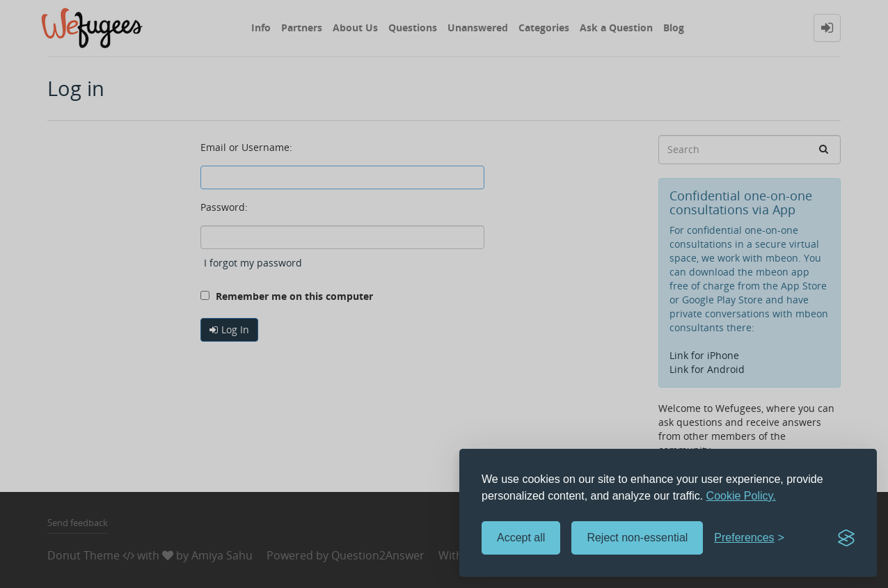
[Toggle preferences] (749, 538)
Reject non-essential (637, 538)
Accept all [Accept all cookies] (521, 538)
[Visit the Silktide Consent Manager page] (846, 538)
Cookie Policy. (741, 496)
